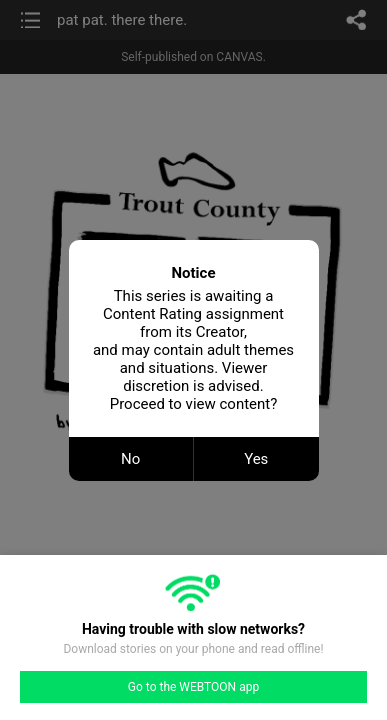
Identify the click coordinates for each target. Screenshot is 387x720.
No (130, 459)
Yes (256, 459)
